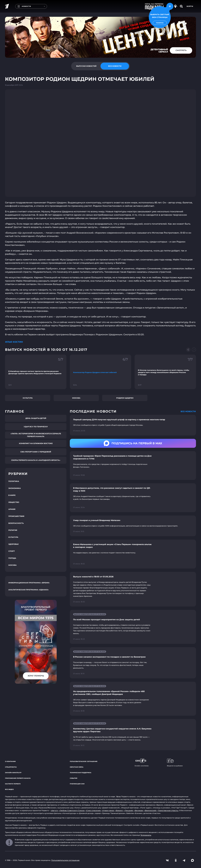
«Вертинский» (150, 810)
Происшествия (16, 516)
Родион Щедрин (125, 398)
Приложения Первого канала (18, 778)
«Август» (54, 810)
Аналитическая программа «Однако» (29, 590)
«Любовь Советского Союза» (72, 810)
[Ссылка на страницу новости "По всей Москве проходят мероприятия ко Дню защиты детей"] (133, 627)
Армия (12, 509)
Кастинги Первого (13, 784)
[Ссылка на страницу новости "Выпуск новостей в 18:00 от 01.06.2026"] (133, 589)
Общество (14, 502)
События (73, 778)
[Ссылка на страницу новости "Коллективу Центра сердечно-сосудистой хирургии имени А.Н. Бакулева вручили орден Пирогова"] (133, 735)
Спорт (12, 551)
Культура (28, 398)
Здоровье (13, 544)
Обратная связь (77, 767)
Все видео (9, 789)
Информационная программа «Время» (29, 583)
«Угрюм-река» (108, 810)
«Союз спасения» (93, 810)
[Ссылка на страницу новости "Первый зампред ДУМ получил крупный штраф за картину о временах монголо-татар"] (133, 425)
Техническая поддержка (81, 773)
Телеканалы (146, 835)
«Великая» (139, 810)
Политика (14, 481)
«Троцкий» (129, 810)
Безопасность (16, 523)
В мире (12, 495)
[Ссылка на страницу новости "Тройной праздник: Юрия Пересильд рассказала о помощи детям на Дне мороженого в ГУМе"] (133, 466)
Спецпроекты (11, 767)
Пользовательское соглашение (84, 761)
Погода (12, 558)
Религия (13, 530)
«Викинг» (119, 810)
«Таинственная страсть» (168, 810)
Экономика (15, 488)
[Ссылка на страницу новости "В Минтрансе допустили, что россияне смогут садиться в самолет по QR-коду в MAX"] (133, 498)
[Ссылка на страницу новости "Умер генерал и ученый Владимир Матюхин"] (133, 526)
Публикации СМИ (77, 784)
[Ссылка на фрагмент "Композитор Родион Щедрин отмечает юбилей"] (100, 372)
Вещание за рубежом (175, 763)
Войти (190, 6)
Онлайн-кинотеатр (13, 773)
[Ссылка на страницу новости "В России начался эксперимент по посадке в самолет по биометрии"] (133, 663)
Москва (76, 398)
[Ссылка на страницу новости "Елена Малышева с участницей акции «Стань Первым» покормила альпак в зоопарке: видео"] (133, 554)
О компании (10, 761)
